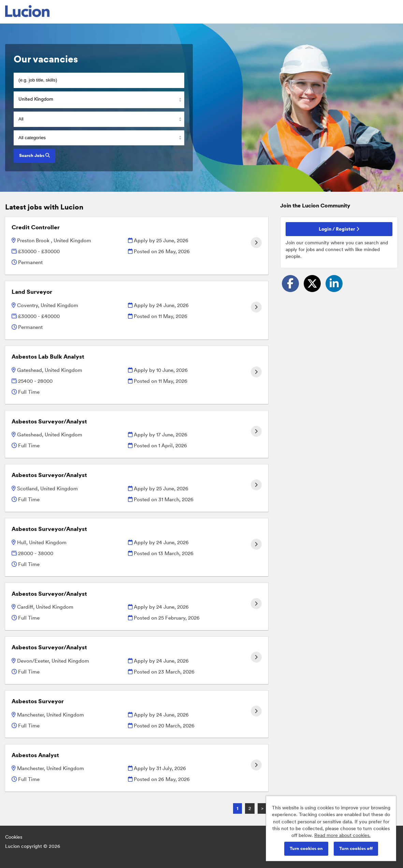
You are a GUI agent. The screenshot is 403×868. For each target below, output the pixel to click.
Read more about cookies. (342, 835)
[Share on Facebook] (290, 284)
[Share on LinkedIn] (334, 284)
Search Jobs (34, 155)
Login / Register (339, 229)
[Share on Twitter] (312, 284)
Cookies (14, 837)
